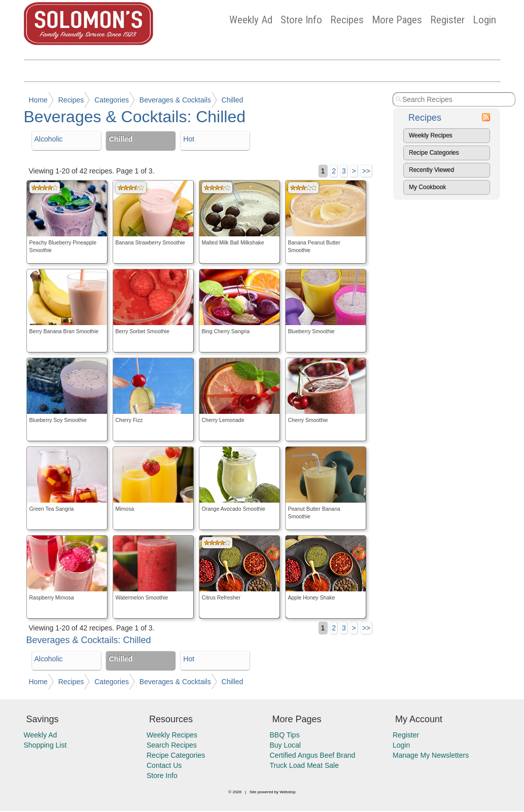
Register (447, 20)
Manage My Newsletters (431, 755)
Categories (112, 100)
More (397, 20)
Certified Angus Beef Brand (313, 755)
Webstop (287, 792)
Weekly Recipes (431, 135)
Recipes (347, 20)
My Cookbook (427, 187)
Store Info (301, 20)
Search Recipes (172, 745)
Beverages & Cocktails (175, 100)
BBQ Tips (285, 735)
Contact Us (164, 765)
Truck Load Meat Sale (304, 765)
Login (484, 20)
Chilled (233, 100)
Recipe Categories (434, 153)
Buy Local (285, 745)
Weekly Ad (251, 20)
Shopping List (45, 745)
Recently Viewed (431, 170)
